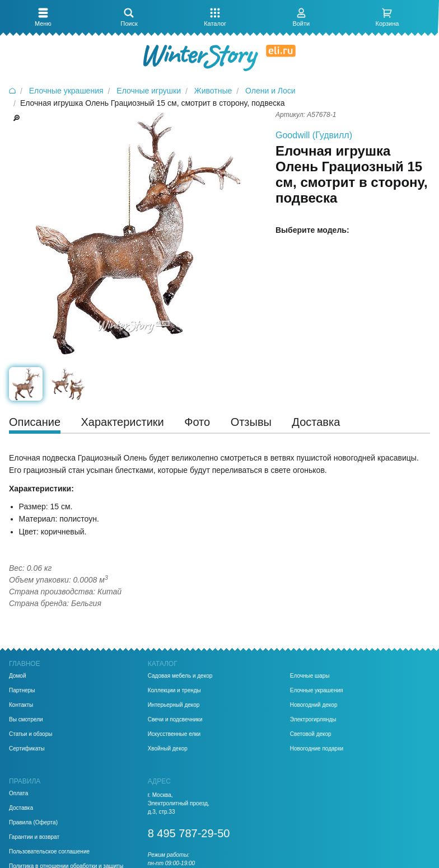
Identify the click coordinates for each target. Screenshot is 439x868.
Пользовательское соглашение (49, 852)
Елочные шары (310, 676)
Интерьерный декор (174, 705)
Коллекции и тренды (174, 691)
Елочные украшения (317, 691)
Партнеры (22, 691)
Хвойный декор (168, 749)
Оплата (18, 794)
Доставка (21, 808)
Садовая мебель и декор (180, 676)
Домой (17, 676)
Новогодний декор (314, 705)
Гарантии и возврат (34, 837)
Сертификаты (27, 749)
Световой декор (311, 734)
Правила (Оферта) (33, 823)
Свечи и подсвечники (175, 720)
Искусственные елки (174, 734)
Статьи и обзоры (31, 734)
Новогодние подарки (317, 749)
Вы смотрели (26, 720)
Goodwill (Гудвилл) (314, 135)
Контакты (21, 705)
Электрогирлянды (313, 720)
